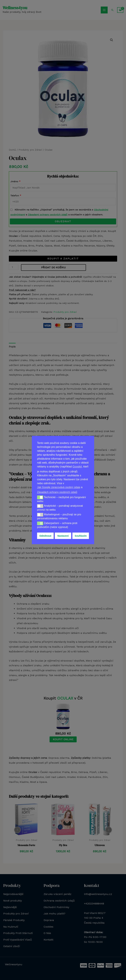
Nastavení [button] (63, 536)
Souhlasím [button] (81, 536)
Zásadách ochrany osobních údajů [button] (57, 492)
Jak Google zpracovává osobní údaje (59, 487)
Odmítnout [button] (45, 536)
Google (77, 467)
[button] (40, 497)
